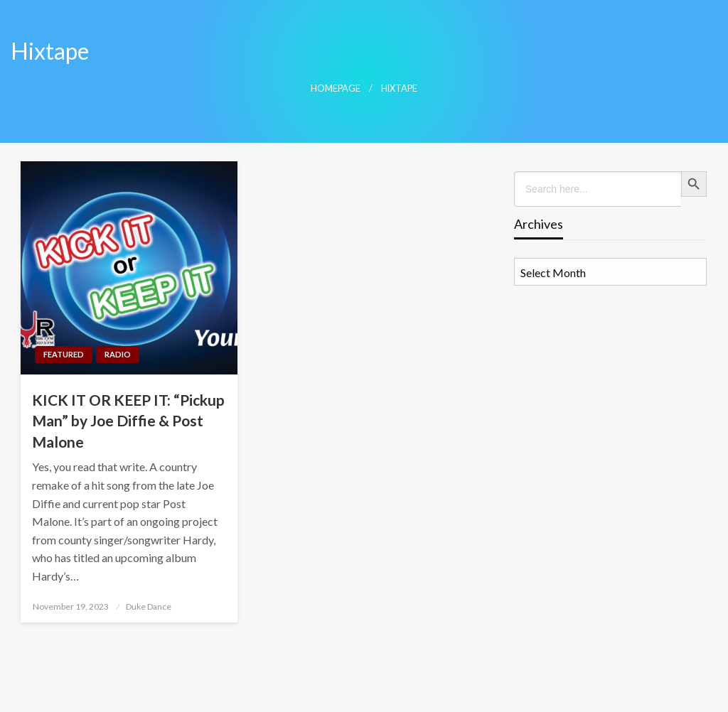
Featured (64, 354)
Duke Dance (149, 606)
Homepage (336, 88)
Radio (118, 354)
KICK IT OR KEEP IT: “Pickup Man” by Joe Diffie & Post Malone (128, 421)
